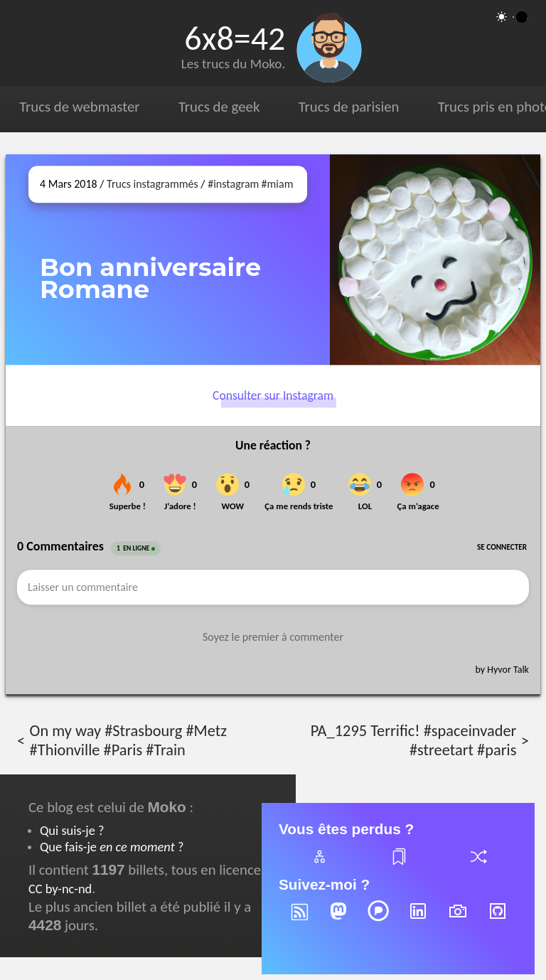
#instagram (233, 184)
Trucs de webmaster (79, 107)
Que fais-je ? (112, 847)
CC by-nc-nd (60, 889)
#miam (278, 184)
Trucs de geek (219, 107)
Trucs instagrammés (152, 184)
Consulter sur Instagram (273, 396)
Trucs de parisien (349, 107)
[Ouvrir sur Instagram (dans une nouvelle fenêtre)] (435, 260)
